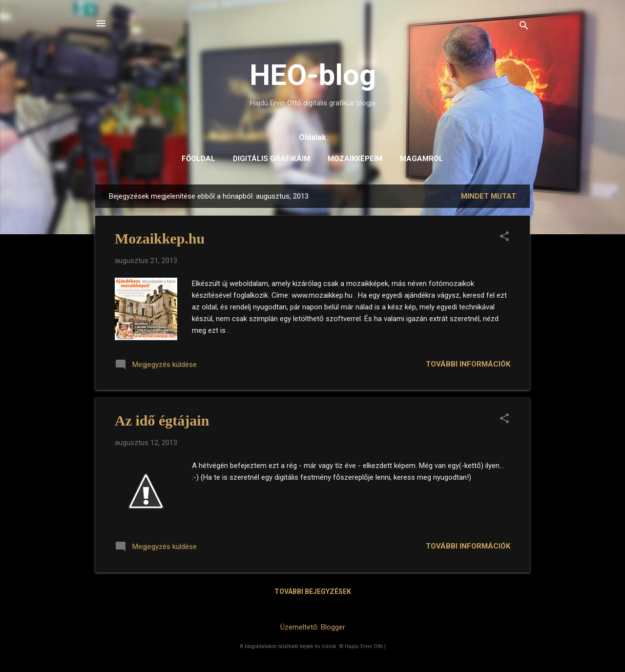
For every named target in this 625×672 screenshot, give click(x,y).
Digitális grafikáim (271, 159)
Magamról (422, 159)
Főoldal (198, 159)
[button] (504, 237)
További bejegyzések (313, 591)
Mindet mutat (489, 196)
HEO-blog (313, 75)
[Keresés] (524, 27)
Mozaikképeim (355, 159)
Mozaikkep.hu (160, 238)
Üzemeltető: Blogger (313, 627)
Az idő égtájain (162, 420)
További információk (468, 364)
